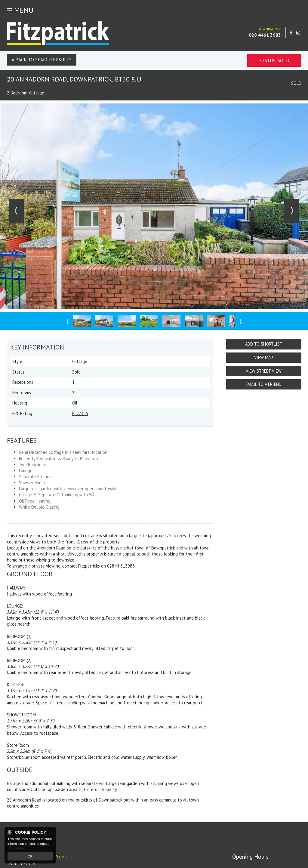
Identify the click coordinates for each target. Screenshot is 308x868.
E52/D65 (80, 413)
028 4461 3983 (265, 35)
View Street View (264, 371)
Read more (16, 848)
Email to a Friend (264, 384)
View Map (264, 357)
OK (30, 856)
